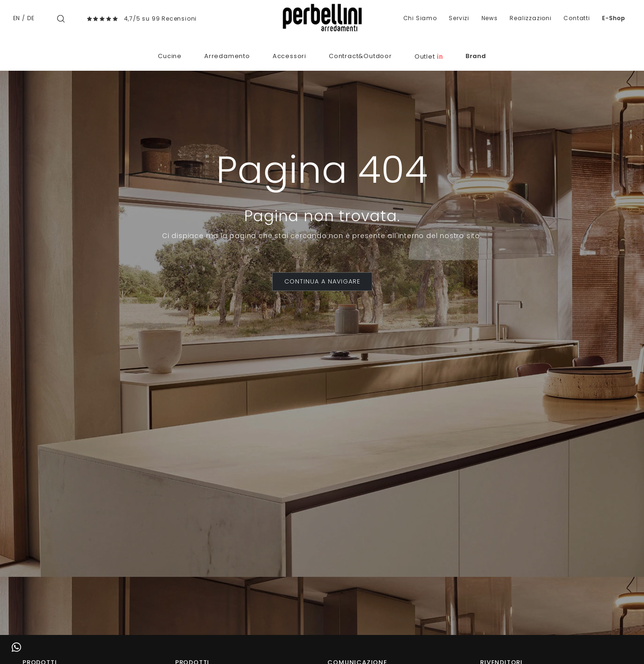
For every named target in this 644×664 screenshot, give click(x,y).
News (490, 18)
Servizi (459, 18)
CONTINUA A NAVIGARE (322, 281)
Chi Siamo (420, 18)
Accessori (289, 56)
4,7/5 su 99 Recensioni (161, 19)
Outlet (429, 56)
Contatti (577, 18)
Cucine (170, 56)
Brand (476, 56)
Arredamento (227, 56)
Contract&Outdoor (360, 56)
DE (31, 18)
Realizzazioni (530, 18)
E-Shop (613, 18)
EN (17, 18)
